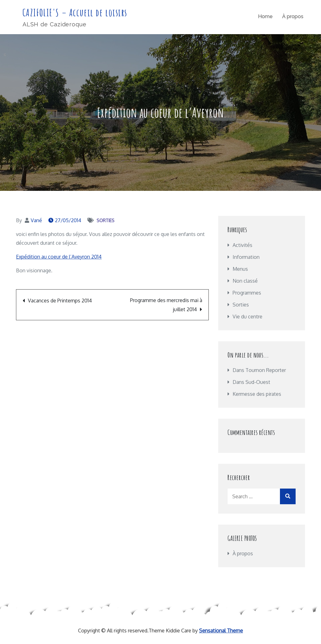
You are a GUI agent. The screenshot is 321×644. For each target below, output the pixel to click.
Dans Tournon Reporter (259, 370)
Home (265, 17)
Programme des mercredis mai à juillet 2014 (166, 305)
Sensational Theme (221, 631)
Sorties (105, 221)
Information (246, 257)
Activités (242, 245)
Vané (36, 221)
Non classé (245, 281)
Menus (240, 269)
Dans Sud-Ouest (251, 382)
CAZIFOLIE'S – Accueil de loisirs (75, 13)
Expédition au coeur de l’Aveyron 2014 (59, 257)
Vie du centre (247, 317)
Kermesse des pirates (257, 394)
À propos (293, 17)
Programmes (247, 293)
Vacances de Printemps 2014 (60, 301)
